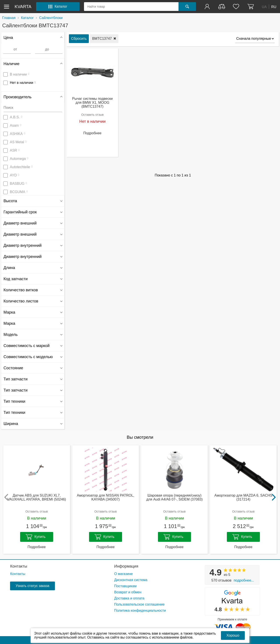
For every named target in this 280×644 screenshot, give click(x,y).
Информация (126, 566)
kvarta (23, 7)
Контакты (19, 566)
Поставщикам (125, 586)
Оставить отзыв (92, 115)
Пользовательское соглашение (139, 604)
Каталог (27, 18)
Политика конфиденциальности (140, 610)
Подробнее (92, 133)
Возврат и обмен (128, 592)
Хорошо (233, 635)
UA (264, 7)
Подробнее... (244, 580)
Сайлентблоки (51, 18)
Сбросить (79, 39)
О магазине (123, 574)
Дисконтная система (131, 580)
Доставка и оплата (129, 598)
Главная (9, 18)
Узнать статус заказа (32, 586)
